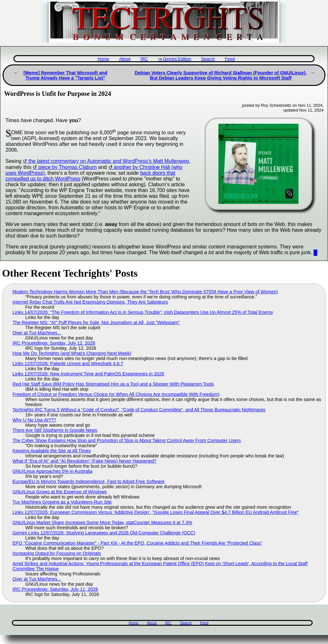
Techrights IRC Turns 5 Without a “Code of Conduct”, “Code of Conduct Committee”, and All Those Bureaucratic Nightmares (139, 410)
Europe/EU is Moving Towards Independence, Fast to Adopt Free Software (89, 481)
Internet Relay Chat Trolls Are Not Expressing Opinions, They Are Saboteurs (90, 302)
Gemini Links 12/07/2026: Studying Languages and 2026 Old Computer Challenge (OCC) (104, 533)
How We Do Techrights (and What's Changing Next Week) (72, 353)
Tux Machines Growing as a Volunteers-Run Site (62, 502)
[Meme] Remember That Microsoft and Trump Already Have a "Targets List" (65, 75)
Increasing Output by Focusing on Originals (57, 553)
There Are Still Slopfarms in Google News (55, 430)
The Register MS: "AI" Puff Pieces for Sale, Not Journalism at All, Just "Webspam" (96, 322)
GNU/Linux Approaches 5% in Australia (53, 471)
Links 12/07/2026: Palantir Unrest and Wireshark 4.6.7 (68, 364)
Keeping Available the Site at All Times (52, 451)
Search (208, 59)
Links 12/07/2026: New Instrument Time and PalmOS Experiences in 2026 (88, 374)
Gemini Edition (177, 59)
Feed (230, 59)
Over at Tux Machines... (37, 333)
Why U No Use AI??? (34, 420)
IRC (144, 59)
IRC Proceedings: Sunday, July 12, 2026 (54, 343)
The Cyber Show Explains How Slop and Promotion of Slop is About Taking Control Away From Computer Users (127, 440)
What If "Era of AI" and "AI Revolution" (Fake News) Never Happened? (84, 461)
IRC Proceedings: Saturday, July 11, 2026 (55, 589)
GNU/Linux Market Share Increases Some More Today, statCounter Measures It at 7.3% (102, 523)
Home (103, 59)
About (125, 59)
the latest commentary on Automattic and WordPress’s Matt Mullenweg (109, 161)
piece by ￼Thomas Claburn (68, 167)
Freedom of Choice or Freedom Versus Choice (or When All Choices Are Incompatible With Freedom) (116, 394)
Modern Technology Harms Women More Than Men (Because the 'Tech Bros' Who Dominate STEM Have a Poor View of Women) (145, 292)
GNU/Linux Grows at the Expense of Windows (60, 492)
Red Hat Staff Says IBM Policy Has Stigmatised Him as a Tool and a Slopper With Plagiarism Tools (113, 384)
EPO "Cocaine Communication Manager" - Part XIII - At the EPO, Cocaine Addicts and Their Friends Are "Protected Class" (137, 543)
